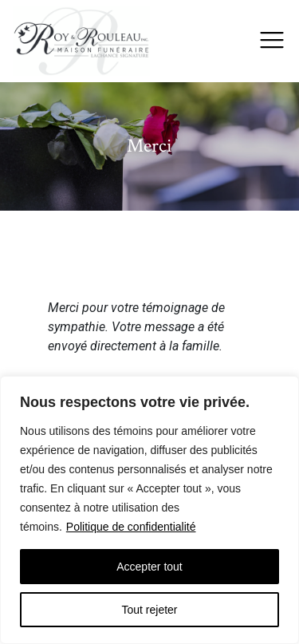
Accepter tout (149, 567)
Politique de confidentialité (131, 527)
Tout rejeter (149, 610)
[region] (149, 510)
